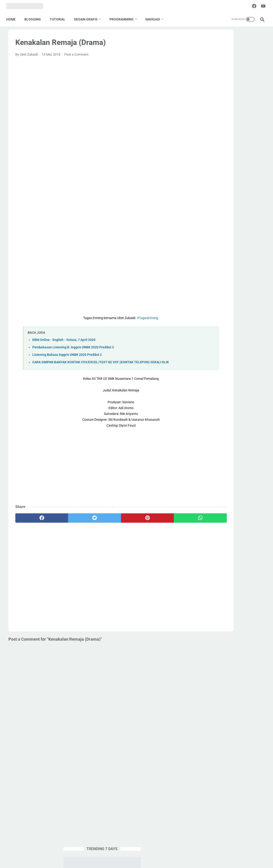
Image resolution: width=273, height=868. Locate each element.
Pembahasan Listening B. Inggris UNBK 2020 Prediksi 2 (73, 352)
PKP (224, 332)
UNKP (255, 376)
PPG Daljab (227, 340)
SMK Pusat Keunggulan (216, 358)
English (221, 305)
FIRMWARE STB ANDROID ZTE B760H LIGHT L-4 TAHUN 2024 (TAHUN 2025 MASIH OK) (226, 93)
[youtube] (260, 6)
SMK (259, 349)
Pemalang (234, 323)
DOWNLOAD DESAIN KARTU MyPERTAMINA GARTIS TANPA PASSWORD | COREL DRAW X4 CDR (230, 232)
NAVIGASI (155, 18)
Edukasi (205, 305)
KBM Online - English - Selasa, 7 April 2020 (64, 344)
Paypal (216, 323)
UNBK (220, 376)
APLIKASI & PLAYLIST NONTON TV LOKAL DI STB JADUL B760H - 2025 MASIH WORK (230, 197)
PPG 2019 (240, 332)
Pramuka (248, 340)
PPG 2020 (206, 340)
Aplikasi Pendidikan (230, 279)
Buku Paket (248, 287)
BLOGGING (35, 18)
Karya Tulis (240, 305)
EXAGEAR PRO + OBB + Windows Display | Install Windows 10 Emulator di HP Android (228, 128)
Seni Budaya (229, 349)
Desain (225, 296)
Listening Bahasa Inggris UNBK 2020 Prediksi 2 (67, 359)
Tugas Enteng (244, 367)
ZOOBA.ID (136, 861)
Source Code (248, 358)
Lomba (249, 314)
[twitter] (75, 528)
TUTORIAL (60, 18)
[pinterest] (114, 528)
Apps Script (207, 287)
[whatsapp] (153, 528)
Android (205, 279)
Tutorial (205, 376)
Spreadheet (207, 367)
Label (221, 314)
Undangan (237, 376)
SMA (246, 349)
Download (243, 296)
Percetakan (207, 332)
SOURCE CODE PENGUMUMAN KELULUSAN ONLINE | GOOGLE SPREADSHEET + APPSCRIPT (226, 163)
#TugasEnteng (120, 322)
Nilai (202, 323)
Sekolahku (207, 349)
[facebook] (249, 6)
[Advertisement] (94, 100)
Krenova (205, 314)
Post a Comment (76, 59)
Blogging (228, 287)
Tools (225, 367)
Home (13, 18)
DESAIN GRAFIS (88, 18)
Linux (234, 314)
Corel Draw (207, 296)
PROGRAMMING (124, 18)
